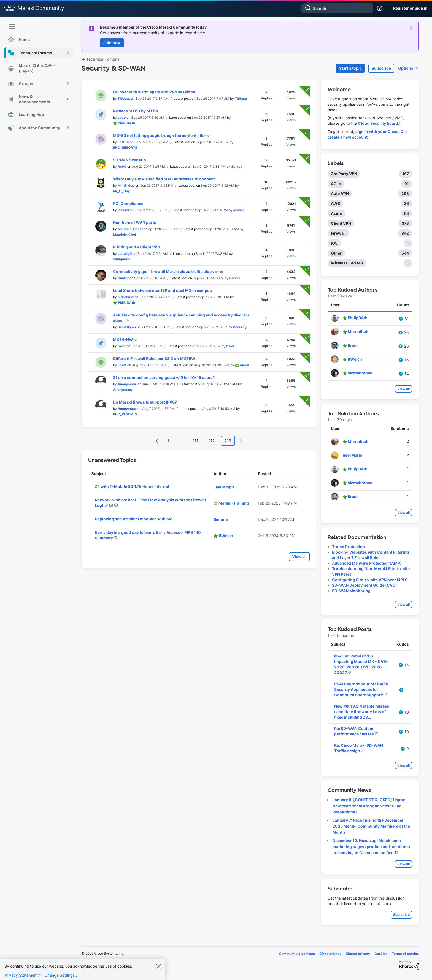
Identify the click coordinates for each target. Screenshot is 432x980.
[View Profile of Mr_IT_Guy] (126, 186)
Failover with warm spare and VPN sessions (154, 92)
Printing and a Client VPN (137, 247)
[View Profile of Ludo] (122, 117)
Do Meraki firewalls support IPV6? (145, 402)
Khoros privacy (358, 954)
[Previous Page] (157, 441)
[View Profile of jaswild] (123, 210)
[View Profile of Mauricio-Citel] (129, 229)
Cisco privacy (330, 954)
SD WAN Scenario (129, 160)
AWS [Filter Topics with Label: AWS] (335, 203)
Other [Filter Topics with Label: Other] (336, 253)
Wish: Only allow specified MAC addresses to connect (164, 179)
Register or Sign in (410, 8)
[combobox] (337, 8)
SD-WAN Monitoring (351, 591)
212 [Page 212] (211, 441)
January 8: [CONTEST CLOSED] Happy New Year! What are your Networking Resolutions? (369, 806)
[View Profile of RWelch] (226, 536)
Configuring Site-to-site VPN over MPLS (370, 580)
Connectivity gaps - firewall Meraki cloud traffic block (164, 271)
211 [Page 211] (195, 441)
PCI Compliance (128, 203)
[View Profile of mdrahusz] (126, 297)
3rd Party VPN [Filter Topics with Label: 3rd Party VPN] (344, 174)
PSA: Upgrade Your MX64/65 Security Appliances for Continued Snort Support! (361, 689)
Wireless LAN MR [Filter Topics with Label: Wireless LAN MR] (347, 263)
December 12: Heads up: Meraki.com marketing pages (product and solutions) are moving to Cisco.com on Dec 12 (371, 847)
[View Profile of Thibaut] (124, 98)
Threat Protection (349, 547)
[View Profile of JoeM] (122, 365)
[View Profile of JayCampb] (224, 487)
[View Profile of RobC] (122, 167)
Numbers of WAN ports (135, 222)
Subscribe (381, 68)
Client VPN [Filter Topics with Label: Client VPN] (341, 223)
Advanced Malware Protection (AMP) (367, 563)
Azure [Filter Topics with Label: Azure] (337, 213)
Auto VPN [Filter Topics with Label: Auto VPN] (340, 193)
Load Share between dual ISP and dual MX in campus (162, 290)
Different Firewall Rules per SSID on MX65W (154, 358)
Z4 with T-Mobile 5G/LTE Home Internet (132, 486)
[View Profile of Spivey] (237, 167)
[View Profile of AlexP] (244, 365)
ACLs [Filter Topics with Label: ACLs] (336, 184)
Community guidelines (297, 954)
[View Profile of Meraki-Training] (234, 503)
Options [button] (406, 68)
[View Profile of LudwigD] (125, 254)
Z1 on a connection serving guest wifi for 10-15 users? (164, 377)
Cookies (381, 954)
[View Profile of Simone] (221, 519)
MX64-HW (123, 339)
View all (299, 557)
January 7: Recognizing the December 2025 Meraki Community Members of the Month (371, 826)
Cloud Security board (378, 123)
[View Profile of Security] (124, 327)
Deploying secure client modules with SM (134, 519)
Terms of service (405, 954)
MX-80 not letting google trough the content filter (160, 135)
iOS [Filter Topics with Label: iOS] (334, 243)
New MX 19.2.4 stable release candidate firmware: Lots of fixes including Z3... (362, 712)
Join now (112, 43)
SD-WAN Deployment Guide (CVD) (364, 585)
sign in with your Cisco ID (379, 132)
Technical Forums (101, 59)
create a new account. (348, 137)
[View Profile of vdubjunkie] (122, 259)
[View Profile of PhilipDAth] (126, 123)
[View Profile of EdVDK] (123, 142)
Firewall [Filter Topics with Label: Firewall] (338, 233)
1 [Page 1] (168, 441)
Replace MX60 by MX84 (135, 111)
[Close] (158, 971)
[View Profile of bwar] (122, 346)
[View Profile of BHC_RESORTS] (125, 147)
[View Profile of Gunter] (123, 278)
